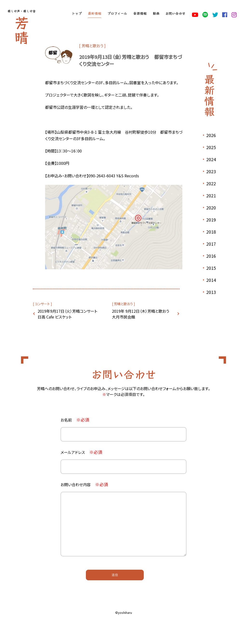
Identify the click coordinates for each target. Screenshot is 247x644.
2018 (211, 232)
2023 (211, 171)
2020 (211, 208)
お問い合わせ (175, 13)
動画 (156, 13)
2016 (211, 256)
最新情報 (95, 13)
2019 (211, 220)
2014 (211, 280)
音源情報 (140, 13)
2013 (211, 292)
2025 (211, 147)
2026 (211, 135)
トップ (77, 13)
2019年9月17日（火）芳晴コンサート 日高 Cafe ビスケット (69, 314)
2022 (211, 183)
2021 (211, 195)
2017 (211, 244)
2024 (211, 159)
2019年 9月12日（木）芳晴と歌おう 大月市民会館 (142, 314)
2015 (211, 268)
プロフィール (117, 13)
